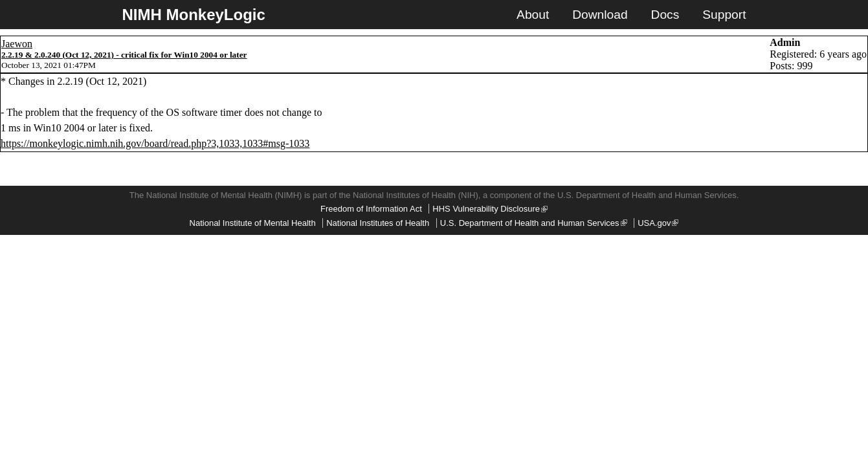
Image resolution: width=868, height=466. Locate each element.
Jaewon (17, 44)
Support (724, 15)
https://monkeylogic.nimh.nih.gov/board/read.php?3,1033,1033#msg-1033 (155, 143)
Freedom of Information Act (371, 209)
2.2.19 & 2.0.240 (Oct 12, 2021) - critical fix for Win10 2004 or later (124, 55)
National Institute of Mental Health (253, 223)
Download (600, 15)
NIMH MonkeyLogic (194, 15)
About (533, 15)
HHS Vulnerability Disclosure (490, 209)
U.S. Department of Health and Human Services (534, 223)
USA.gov (658, 223)
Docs (665, 15)
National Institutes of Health (378, 223)
